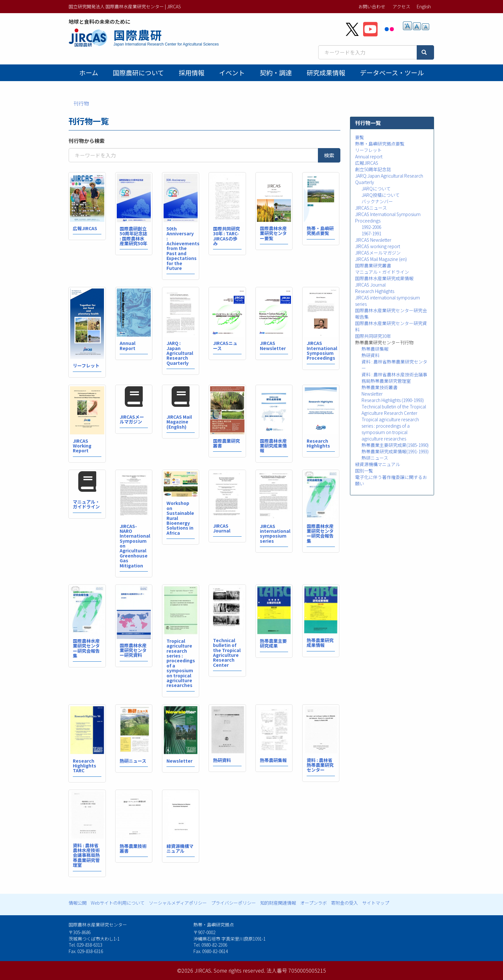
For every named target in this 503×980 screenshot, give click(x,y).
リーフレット (86, 365)
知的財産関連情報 (278, 903)
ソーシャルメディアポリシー (178, 903)
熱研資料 (222, 760)
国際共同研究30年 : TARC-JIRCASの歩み (226, 236)
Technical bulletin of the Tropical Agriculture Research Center (227, 653)
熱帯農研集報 (273, 760)
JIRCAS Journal (222, 528)
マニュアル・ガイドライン (86, 504)
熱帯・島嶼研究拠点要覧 (320, 231)
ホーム (89, 73)
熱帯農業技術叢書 (133, 848)
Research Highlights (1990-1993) (393, 400)
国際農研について (138, 73)
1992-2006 (371, 227)
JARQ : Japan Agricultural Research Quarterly (180, 353)
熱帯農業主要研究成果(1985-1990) (395, 445)
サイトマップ (376, 903)
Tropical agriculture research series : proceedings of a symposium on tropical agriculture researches (181, 663)
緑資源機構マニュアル (180, 848)
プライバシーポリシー (234, 903)
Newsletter (179, 761)
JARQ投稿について (381, 195)
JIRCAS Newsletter (273, 345)
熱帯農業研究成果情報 (320, 643)
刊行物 (81, 103)
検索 (329, 155)
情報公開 (78, 903)
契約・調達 (276, 73)
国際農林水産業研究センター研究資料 (133, 650)
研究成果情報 (326, 73)
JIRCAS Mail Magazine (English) (179, 422)
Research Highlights (318, 443)
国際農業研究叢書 (226, 443)
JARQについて (376, 188)
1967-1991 (371, 233)
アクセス (401, 6)
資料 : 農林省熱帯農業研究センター (320, 765)
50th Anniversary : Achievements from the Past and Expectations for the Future (183, 248)
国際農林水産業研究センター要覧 (273, 233)
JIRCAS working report (378, 246)
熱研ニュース (133, 761)
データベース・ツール (392, 73)
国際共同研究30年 (373, 336)
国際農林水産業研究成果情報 (273, 446)
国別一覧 (364, 471)
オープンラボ (314, 903)
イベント (232, 73)
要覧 (360, 137)
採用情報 (192, 73)
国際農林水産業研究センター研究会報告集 (320, 533)
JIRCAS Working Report (82, 446)
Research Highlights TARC (85, 766)
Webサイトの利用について (118, 903)
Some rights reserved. (239, 970)
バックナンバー (377, 201)
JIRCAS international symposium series (275, 533)
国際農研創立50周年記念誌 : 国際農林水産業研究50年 (133, 236)
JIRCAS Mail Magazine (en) (381, 259)
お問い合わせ (372, 6)
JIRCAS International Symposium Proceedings (322, 350)
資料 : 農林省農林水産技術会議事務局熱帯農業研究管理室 (86, 855)
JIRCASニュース (225, 345)
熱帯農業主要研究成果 (273, 643)
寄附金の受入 (345, 903)
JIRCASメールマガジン (132, 419)
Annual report (369, 156)
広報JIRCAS (85, 228)
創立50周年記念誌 (373, 169)
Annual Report (128, 345)
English (424, 6)
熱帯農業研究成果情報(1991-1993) (395, 451)
